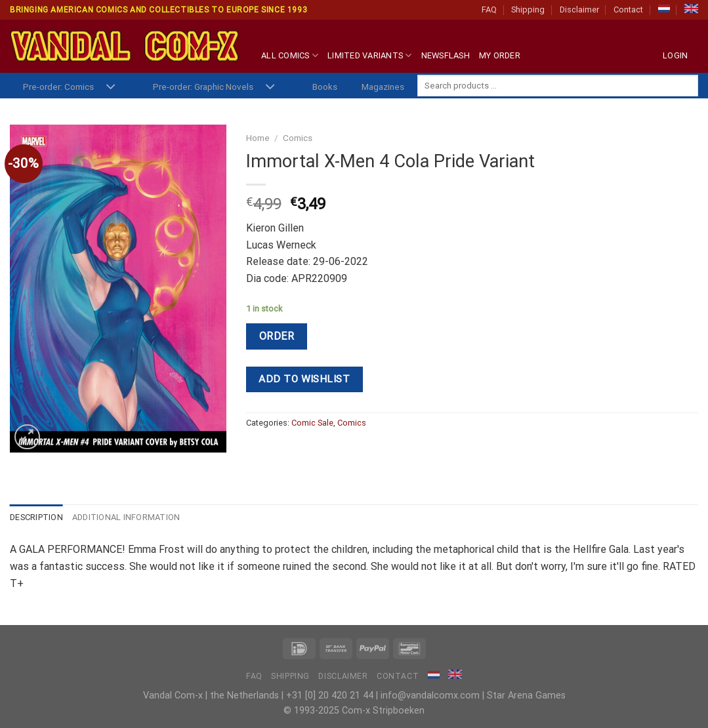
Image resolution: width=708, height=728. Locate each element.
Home (258, 138)
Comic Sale (312, 423)
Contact (628, 10)
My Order (500, 55)
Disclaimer (579, 10)
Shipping (528, 10)
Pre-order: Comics (58, 87)
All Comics (290, 55)
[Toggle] (111, 88)
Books (325, 87)
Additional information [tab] (126, 517)
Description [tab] (36, 517)
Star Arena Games (526, 696)
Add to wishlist (304, 379)
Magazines (383, 87)
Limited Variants (370, 55)
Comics (298, 138)
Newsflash (446, 55)
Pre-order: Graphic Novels (203, 87)
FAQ (489, 10)
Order (277, 336)
